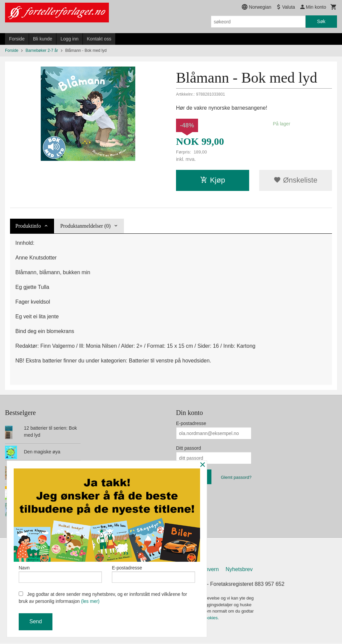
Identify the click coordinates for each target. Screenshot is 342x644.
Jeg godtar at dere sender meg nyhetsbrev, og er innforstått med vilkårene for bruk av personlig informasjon (103, 598)
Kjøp (213, 180)
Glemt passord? (236, 477)
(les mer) (90, 601)
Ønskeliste (295, 180)
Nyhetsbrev (239, 570)
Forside (17, 39)
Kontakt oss (99, 39)
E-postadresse (191, 423)
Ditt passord (189, 448)
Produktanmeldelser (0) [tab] (85, 226)
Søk (321, 21)
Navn (60, 573)
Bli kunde (43, 39)
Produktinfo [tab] (28, 226)
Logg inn (69, 39)
